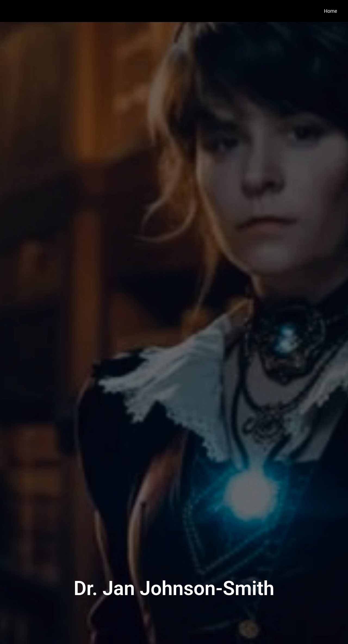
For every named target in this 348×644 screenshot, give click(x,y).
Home (331, 11)
